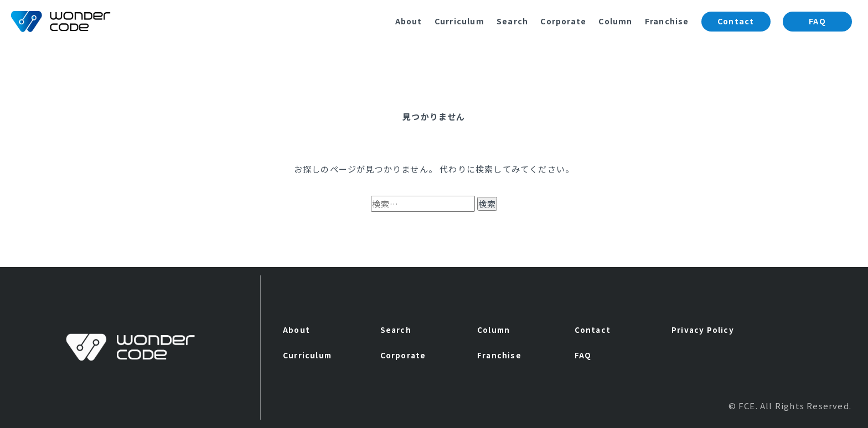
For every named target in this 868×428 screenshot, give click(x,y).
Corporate (563, 21)
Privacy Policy (703, 330)
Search (512, 21)
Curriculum (459, 21)
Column (615, 21)
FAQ (817, 21)
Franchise (667, 21)
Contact (736, 21)
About (409, 21)
